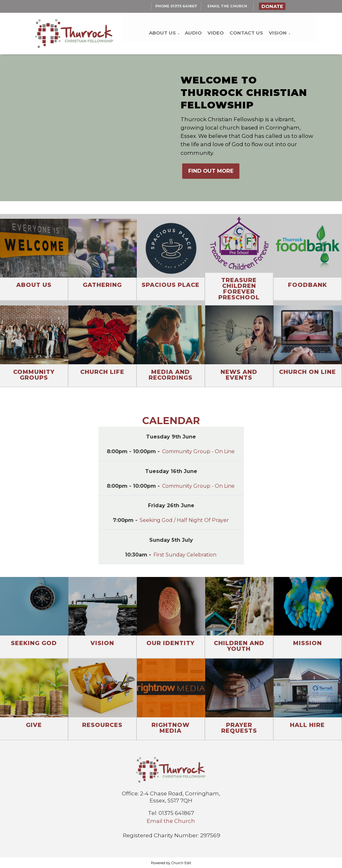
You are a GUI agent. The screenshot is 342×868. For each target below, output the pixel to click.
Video (216, 33)
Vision (278, 33)
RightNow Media (171, 728)
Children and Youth (239, 646)
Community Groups (34, 375)
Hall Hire (307, 725)
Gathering (102, 285)
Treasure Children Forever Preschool (239, 289)
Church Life (102, 372)
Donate (272, 6)
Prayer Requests (239, 728)
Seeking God (34, 643)
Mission (307, 643)
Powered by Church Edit (171, 863)
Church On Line (307, 372)
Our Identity (171, 643)
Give (34, 725)
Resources (102, 725)
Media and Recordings (171, 375)
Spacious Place (171, 285)
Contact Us (246, 33)
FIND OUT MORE (211, 171)
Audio (193, 33)
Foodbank (307, 285)
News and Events (239, 375)
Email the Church (171, 821)
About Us (162, 33)
